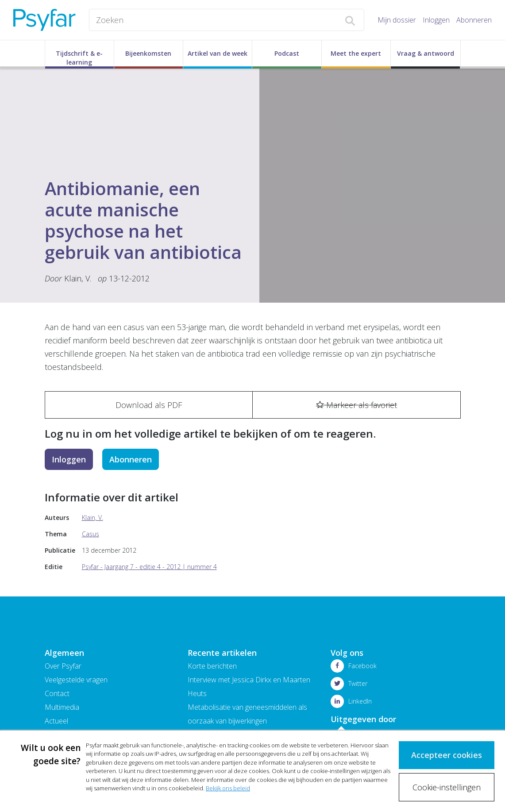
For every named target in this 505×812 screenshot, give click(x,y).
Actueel (56, 721)
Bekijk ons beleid (228, 789)
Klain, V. (78, 278)
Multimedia (62, 707)
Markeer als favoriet (357, 405)
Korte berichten (212, 666)
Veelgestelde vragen (76, 680)
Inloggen (436, 20)
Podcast (287, 53)
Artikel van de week (218, 53)
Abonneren (474, 20)
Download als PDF (149, 405)
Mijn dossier (397, 20)
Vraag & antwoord (426, 53)
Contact (57, 693)
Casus (91, 534)
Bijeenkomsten (148, 53)
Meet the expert (356, 53)
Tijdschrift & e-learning (79, 58)
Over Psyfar (63, 666)
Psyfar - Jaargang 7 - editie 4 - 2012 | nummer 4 (149, 567)
